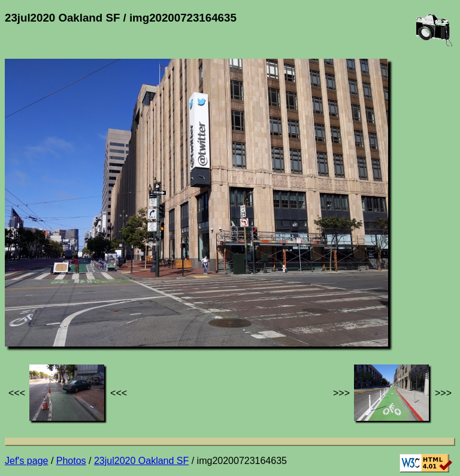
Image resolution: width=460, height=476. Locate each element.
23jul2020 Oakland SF (141, 461)
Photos (71, 461)
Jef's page (26, 461)
